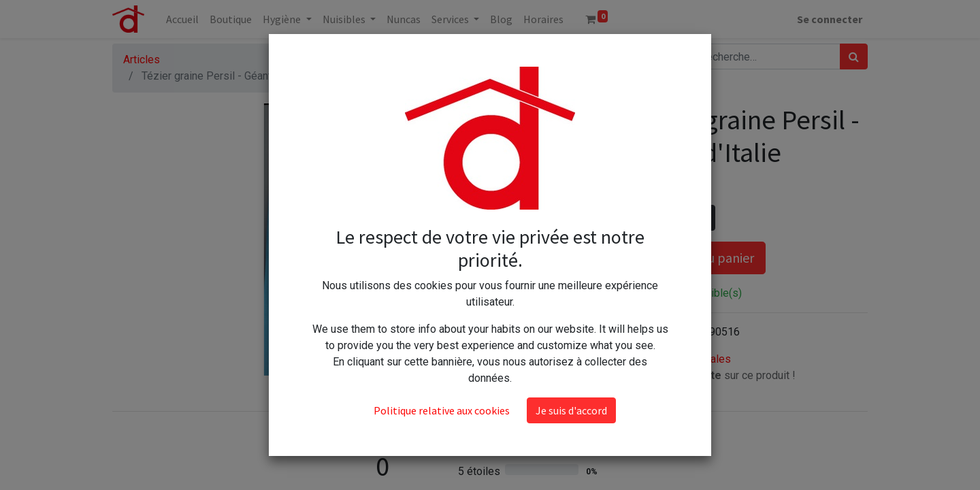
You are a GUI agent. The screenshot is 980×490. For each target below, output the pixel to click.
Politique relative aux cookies (442, 339)
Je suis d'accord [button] (571, 339)
